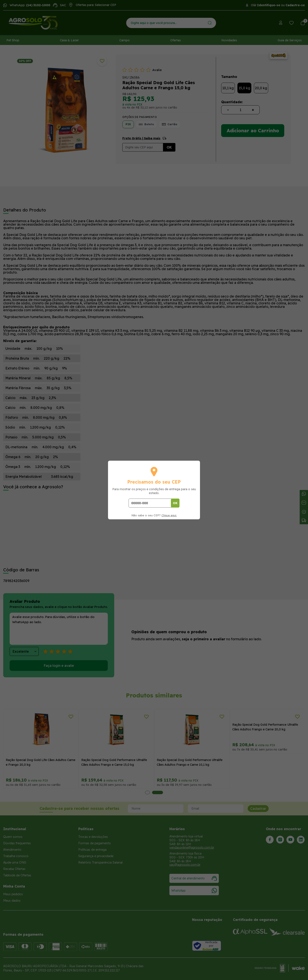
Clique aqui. (169, 515)
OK (175, 503)
